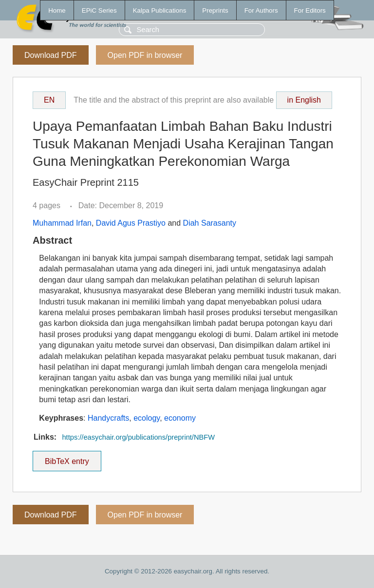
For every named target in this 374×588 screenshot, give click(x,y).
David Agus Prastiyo (131, 223)
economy (180, 418)
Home (57, 10)
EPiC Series (99, 10)
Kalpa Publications (160, 10)
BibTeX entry (67, 458)
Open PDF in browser (145, 55)
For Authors (261, 10)
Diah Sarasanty (210, 223)
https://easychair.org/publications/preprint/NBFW (138, 437)
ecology (147, 418)
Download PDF (51, 55)
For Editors (310, 10)
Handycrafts (108, 418)
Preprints (215, 10)
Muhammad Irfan (62, 223)
